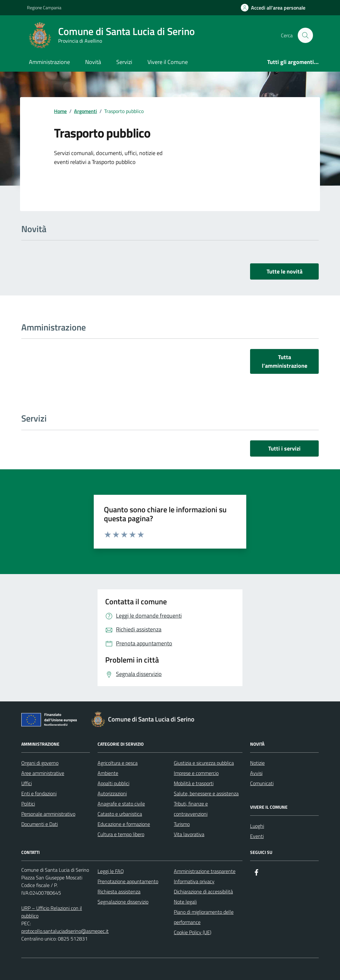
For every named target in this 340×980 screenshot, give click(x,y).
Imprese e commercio (196, 773)
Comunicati (262, 783)
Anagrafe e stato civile (121, 804)
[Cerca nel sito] (305, 35)
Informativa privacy (194, 881)
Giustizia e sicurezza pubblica (204, 763)
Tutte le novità (285, 271)
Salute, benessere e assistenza (206, 793)
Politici (28, 804)
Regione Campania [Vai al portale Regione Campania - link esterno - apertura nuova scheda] (44, 7)
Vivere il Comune (168, 62)
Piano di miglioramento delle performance (204, 917)
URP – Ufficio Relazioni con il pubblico (52, 912)
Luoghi (257, 826)
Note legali (185, 902)
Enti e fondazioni (39, 793)
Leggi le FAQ (111, 871)
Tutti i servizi (284, 448)
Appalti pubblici (113, 783)
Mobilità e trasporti (194, 783)
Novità (93, 62)
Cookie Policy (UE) (193, 932)
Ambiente (108, 773)
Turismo (182, 824)
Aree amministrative (43, 773)
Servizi (124, 62)
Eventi (257, 836)
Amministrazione (49, 62)
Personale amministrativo (48, 814)
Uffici (27, 783)
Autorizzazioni (112, 793)
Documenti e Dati (40, 824)
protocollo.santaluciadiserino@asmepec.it (65, 931)
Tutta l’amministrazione (285, 361)
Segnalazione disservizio (123, 902)
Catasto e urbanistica (120, 814)
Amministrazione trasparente (205, 871)
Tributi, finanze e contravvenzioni (191, 809)
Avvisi (256, 773)
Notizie (257, 763)
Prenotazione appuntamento (128, 881)
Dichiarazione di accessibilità (203, 891)
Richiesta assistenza (119, 891)
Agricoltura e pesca (118, 763)
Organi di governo (40, 763)
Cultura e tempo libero (121, 834)
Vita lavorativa (189, 834)
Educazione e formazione (124, 824)
